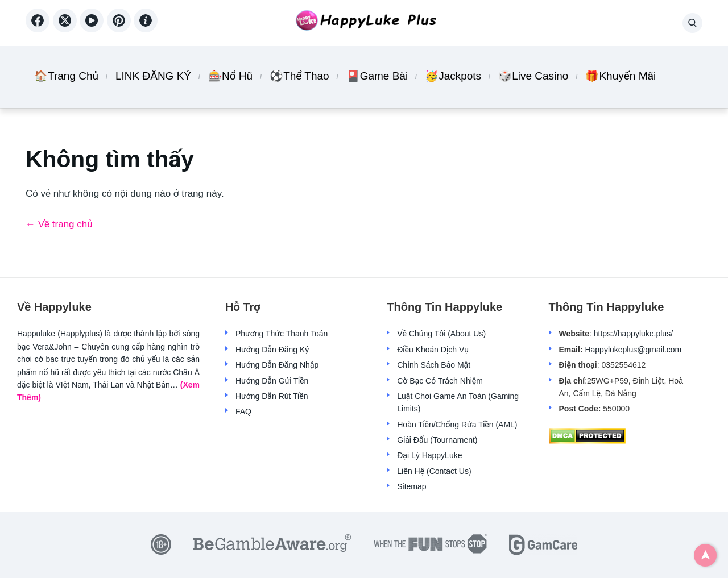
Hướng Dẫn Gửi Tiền (272, 381)
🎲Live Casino (533, 76)
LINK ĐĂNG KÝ (153, 76)
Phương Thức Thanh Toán (282, 334)
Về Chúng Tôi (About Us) (441, 334)
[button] (692, 23)
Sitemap (411, 486)
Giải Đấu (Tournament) (437, 440)
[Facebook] (39, 28)
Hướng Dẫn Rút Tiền (272, 396)
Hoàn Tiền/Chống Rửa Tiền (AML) (457, 425)
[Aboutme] (146, 28)
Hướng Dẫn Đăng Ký (272, 350)
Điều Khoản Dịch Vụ (433, 350)
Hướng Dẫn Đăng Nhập (277, 365)
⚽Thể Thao (299, 76)
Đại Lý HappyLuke (429, 455)
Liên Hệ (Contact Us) (434, 471)
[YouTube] (93, 28)
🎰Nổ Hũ (230, 76)
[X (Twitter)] (67, 28)
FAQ (243, 411)
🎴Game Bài (377, 76)
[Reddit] (121, 28)
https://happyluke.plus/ (633, 334)
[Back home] (364, 23)
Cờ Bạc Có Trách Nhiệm (440, 381)
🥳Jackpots (453, 76)
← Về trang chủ (59, 224)
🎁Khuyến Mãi (621, 76)
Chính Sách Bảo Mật (434, 365)
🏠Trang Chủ (66, 76)
